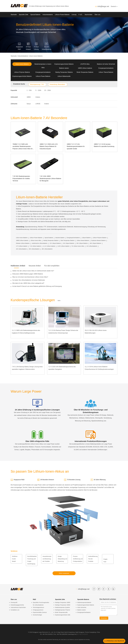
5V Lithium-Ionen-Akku (78, 246)
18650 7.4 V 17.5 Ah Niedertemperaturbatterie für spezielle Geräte (76, 146)
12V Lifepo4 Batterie (55, 243)
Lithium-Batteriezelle (64, 76)
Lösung (74, 15)
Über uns (97, 15)
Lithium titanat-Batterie (83, 240)
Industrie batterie (60, 238)
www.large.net (72, 634)
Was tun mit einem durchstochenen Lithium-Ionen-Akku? (30, 277)
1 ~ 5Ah (29, 90)
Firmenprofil (14, 602)
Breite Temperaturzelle (61, 612)
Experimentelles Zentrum (40, 612)
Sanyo (29, 104)
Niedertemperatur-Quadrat (62, 607)
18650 (29, 97)
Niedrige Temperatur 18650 (63, 602)
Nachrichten (88, 15)
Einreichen (104, 618)
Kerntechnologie (37, 615)
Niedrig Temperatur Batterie (64, 72)
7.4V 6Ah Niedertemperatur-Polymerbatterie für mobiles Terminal (21, 178)
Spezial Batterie (35, 15)
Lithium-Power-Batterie (62, 15)
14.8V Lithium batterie (63, 246)
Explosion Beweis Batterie (98, 240)
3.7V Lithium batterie (22, 246)
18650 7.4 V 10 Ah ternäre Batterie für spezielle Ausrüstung (104, 145)
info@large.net (103, 6)
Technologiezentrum (38, 607)
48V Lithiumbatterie (47, 249)
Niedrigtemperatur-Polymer (63, 610)
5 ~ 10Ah (38, 90)
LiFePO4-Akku (85, 64)
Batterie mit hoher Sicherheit (106, 64)
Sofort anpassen (64, 573)
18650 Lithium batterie (85, 68)
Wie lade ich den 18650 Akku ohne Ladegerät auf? (28, 283)
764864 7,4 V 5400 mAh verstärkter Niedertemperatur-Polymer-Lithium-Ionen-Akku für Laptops (23, 147)
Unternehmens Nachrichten (18, 607)
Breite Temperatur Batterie (85, 72)
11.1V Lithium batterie (49, 246)
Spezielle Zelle (24, 15)
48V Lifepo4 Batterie (96, 243)
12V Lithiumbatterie (92, 246)
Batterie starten (64, 68)
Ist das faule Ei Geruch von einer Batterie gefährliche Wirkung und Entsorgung (37, 286)
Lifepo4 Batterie (86, 238)
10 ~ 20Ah (48, 90)
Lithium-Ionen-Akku (36, 240)
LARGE (38, 104)
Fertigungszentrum (38, 610)
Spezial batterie (49, 238)
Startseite (14, 15)
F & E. (81, 15)
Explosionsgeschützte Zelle (63, 615)
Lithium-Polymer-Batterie (22, 72)
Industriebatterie (48, 15)
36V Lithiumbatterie (34, 249)
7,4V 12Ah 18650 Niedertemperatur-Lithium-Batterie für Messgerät (50, 178)
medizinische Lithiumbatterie (40, 243)
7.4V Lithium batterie (35, 246)
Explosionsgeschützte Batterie (64, 64)
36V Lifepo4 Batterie (82, 243)
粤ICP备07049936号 (82, 634)
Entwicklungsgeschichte (17, 605)
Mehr (59, 301)
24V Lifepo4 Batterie (69, 243)
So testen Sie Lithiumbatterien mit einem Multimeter (29, 280)
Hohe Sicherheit (82, 607)
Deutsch (114, 6)
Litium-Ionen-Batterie (36, 56)
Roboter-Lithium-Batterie (23, 243)
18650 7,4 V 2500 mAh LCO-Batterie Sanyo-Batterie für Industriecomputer (49, 146)
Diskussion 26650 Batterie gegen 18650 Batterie (28, 274)
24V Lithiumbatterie (21, 249)
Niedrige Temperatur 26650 (63, 605)
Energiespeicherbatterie (106, 68)
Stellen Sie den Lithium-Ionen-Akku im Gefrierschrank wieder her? (33, 271)
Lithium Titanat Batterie (106, 72)
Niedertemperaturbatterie (84, 602)
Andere (38, 97)
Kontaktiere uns (15, 610)
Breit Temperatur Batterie (68, 240)
